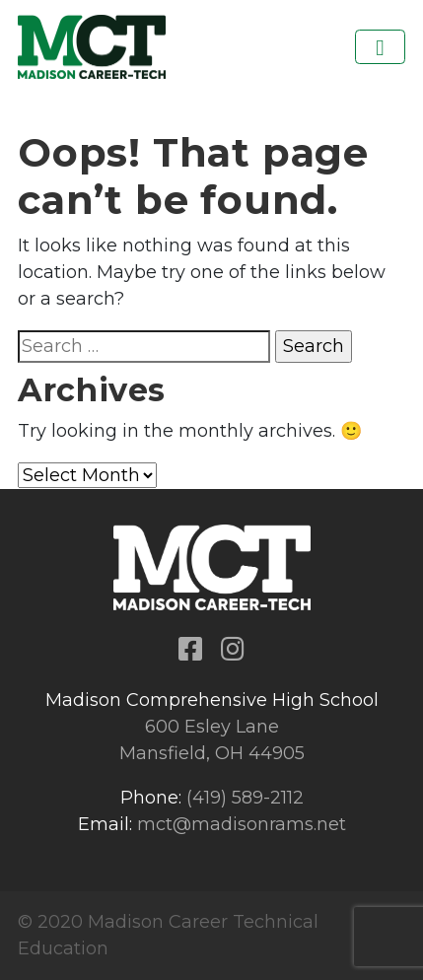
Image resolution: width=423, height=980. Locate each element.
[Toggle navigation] (381, 47)
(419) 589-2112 (245, 798)
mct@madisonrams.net (242, 824)
